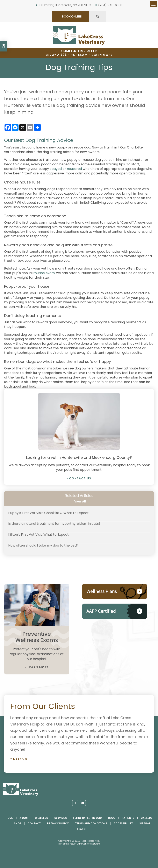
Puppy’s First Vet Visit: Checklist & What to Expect (48, 513)
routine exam (44, 273)
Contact (34, 823)
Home (9, 818)
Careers (147, 818)
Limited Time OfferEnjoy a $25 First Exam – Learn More (79, 53)
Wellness (41, 818)
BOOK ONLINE (71, 16)
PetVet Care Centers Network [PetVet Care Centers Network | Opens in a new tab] (85, 844)
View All (80, 501)
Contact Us (80, 478)
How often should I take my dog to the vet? (43, 545)
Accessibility (123, 823)
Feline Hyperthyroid (88, 818)
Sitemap (145, 823)
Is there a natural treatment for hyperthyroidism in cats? (54, 524)
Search (82, 829)
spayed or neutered (66, 169)
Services (61, 818)
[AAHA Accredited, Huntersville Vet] (115, 618)
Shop (18, 823)
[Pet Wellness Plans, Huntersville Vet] (115, 598)
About (24, 818)
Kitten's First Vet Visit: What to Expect (38, 534)
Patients (128, 818)
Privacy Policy (58, 823)
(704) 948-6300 (110, 5)
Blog (112, 818)
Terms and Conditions (91, 823)
